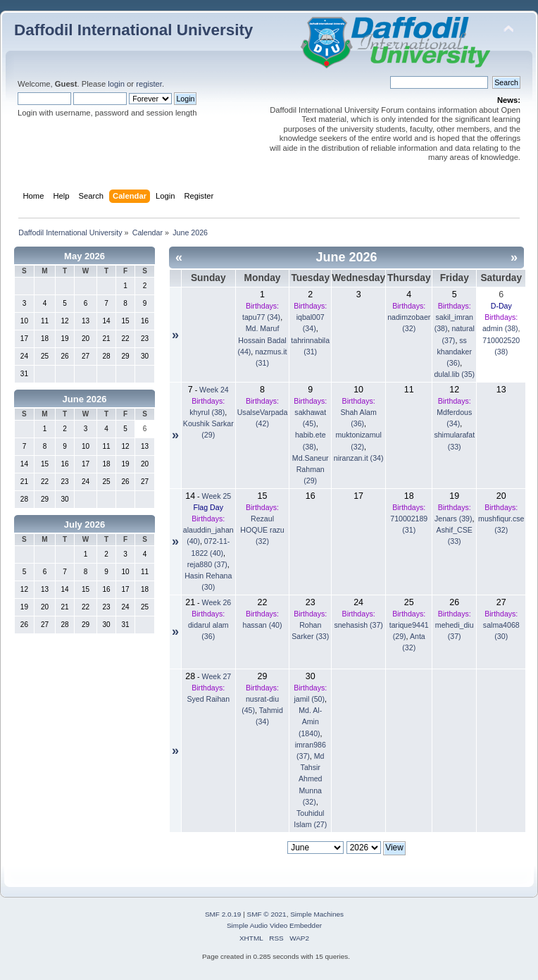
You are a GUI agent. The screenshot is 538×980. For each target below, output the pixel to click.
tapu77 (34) (261, 317)
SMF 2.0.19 (223, 914)
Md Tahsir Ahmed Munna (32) (312, 779)
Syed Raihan (208, 699)
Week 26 (217, 602)
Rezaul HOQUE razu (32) (262, 530)
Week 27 (217, 676)
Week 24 (214, 390)
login (116, 84)
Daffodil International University (133, 30)
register (149, 84)
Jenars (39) (453, 519)
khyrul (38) (207, 412)
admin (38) (500, 328)
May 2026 (85, 256)
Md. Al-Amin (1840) (310, 721)
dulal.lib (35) (454, 374)
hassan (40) (263, 625)
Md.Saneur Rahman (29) (311, 469)
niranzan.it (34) (359, 458)
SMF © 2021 (267, 914)
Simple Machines (317, 914)
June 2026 (85, 399)
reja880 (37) (207, 564)
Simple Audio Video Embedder (274, 925)
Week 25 (217, 496)
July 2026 (85, 525)
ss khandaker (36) (454, 352)
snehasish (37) (358, 625)
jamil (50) (309, 699)
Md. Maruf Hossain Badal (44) (262, 340)
